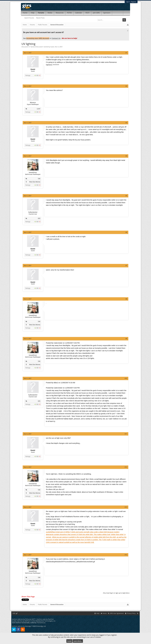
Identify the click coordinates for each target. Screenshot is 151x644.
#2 (126, 86)
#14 (126, 555)
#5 (126, 196)
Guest (52, 47)
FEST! (87, 13)
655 (39, 218)
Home (25, 13)
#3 (126, 123)
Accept (69, 641)
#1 (126, 53)
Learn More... (78, 641)
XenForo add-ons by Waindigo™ (22, 626)
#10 (126, 378)
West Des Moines (35, 182)
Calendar (79, 13)
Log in (128, 2)
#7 (126, 266)
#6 (126, 232)
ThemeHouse (41, 623)
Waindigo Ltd (41, 626)
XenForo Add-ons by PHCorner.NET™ (24, 619)
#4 (126, 156)
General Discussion (37, 47)
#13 (126, 507)
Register (134, 2)
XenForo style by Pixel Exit (45, 619)
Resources (60, 13)
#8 (126, 299)
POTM (69, 13)
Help (33, 13)
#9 (126, 339)
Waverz (33, 103)
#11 (126, 434)
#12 (126, 467)
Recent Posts (40, 18)
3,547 (39, 109)
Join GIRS (96, 13)
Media (50, 13)
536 (39, 179)
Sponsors (107, 13)
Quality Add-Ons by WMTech (34, 621)
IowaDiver (33, 172)
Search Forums (29, 18)
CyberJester (33, 212)
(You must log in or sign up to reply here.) (116, 593)
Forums (41, 13)
